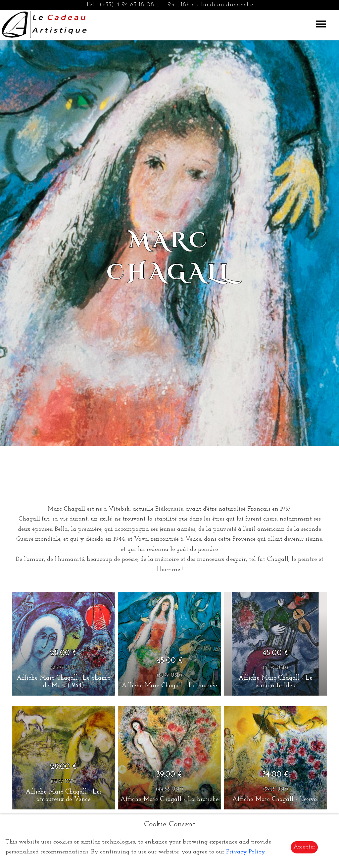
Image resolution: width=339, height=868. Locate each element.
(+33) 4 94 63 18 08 (127, 5)
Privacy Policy (246, 852)
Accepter (304, 847)
